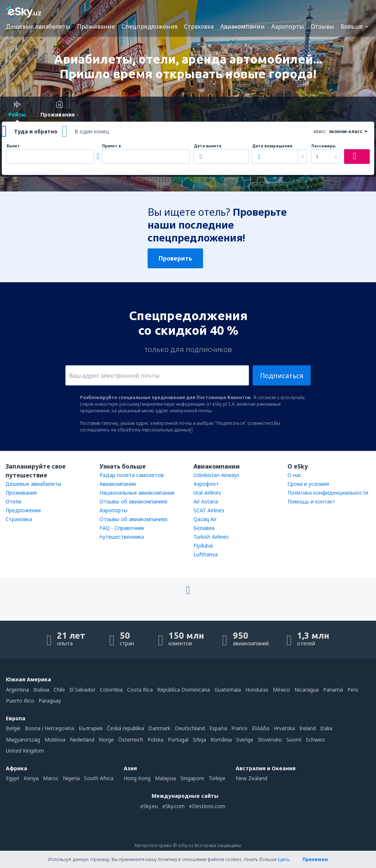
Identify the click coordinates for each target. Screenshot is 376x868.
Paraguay (50, 701)
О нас (294, 475)
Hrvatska (284, 728)
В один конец (92, 131)
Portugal (178, 740)
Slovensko (270, 740)
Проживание (96, 26)
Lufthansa (206, 554)
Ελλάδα (261, 728)
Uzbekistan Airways (216, 475)
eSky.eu (149, 806)
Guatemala (228, 690)
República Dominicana (184, 690)
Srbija (199, 740)
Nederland (82, 740)
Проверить (175, 258)
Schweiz (315, 740)
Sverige (245, 740)
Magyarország (23, 740)
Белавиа (204, 528)
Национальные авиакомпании (137, 493)
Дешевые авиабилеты (38, 26)
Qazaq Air (205, 519)
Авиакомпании (243, 26)
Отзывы (322, 26)
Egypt (13, 778)
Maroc (51, 778)
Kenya (31, 778)
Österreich (131, 740)
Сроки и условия (308, 484)
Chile (59, 690)
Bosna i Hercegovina (50, 728)
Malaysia (165, 778)
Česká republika (125, 728)
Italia (326, 728)
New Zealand (252, 778)
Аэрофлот (206, 484)
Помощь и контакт (311, 501)
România (221, 740)
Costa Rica (140, 690)
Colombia (111, 690)
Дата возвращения (272, 146)
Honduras (257, 690)
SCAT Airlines (209, 510)
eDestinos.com (207, 806)
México (281, 690)
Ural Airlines (207, 493)
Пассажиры (323, 146)
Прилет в (111, 146)
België (13, 728)
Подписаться (282, 376)
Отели (13, 501)
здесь (284, 859)
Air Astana (206, 501)
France (239, 728)
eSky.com (173, 806)
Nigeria (71, 778)
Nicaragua (307, 690)
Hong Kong (137, 778)
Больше (352, 26)
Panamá (333, 690)
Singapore (192, 778)
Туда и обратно (36, 131)
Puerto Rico (20, 701)
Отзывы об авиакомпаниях (133, 501)
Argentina (17, 690)
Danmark (159, 728)
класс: (320, 131)
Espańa (218, 728)
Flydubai (203, 546)
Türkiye (217, 778)
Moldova (55, 740)
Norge (106, 740)
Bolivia (41, 690)
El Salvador (82, 690)
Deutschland (190, 728)
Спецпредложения (149, 26)
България (91, 728)
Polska (156, 740)
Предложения (23, 510)
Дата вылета (208, 146)
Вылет (13, 146)
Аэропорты (288, 26)
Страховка (199, 26)
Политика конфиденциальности (328, 493)
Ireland (308, 728)
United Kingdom (25, 751)
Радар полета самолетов (132, 475)
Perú (353, 690)
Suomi (294, 740)
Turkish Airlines (211, 537)
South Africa (99, 778)
